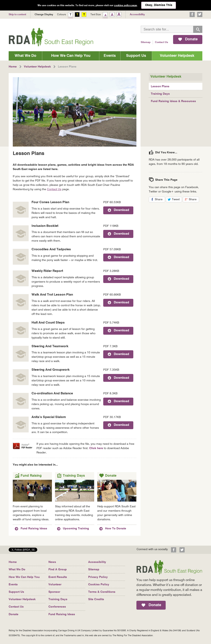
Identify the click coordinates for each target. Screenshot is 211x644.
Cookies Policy (99, 585)
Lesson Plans (160, 86)
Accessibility (97, 562)
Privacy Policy (98, 577)
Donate (13, 614)
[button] (23, 551)
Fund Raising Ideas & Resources (173, 101)
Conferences (57, 607)
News (52, 562)
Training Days (160, 94)
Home (13, 562)
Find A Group (58, 569)
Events (110, 56)
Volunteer (55, 585)
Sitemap (146, 42)
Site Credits (96, 599)
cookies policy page (125, 6)
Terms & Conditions (102, 592)
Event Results (58, 577)
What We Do (25, 56)
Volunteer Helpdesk (177, 56)
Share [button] (160, 200)
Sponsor (54, 592)
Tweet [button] (177, 200)
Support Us (136, 56)
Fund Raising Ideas (62, 614)
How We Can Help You (71, 56)
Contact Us (162, 42)
